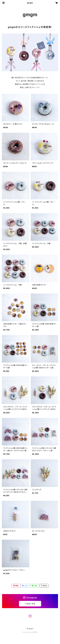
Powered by (30, 632)
